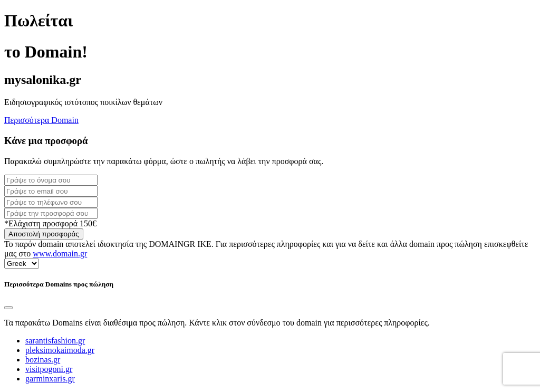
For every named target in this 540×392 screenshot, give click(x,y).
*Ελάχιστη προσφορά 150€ (50, 223)
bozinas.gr (43, 360)
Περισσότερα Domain (41, 120)
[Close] (8, 308)
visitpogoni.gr (49, 369)
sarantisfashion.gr (55, 341)
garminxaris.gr (50, 379)
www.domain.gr (60, 254)
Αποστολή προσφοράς (44, 234)
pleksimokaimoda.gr (60, 350)
